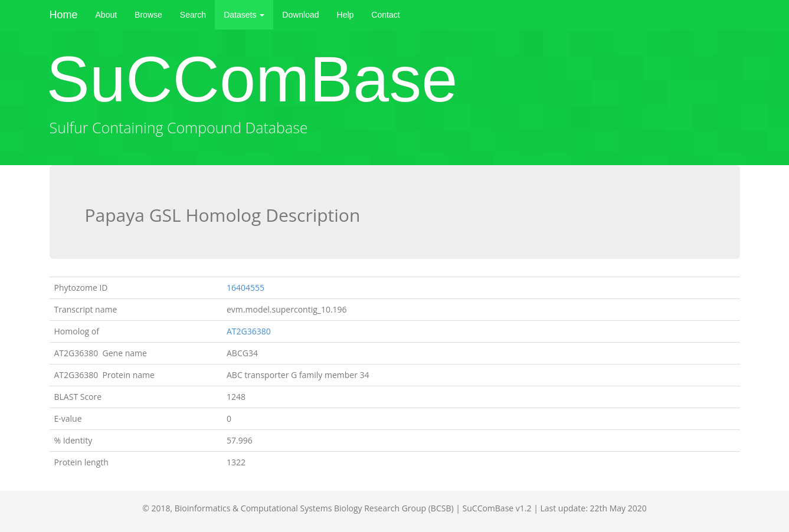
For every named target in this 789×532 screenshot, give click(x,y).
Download (300, 15)
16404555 (245, 288)
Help (346, 15)
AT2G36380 (250, 331)
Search (193, 15)
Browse (148, 15)
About (107, 15)
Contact (385, 15)
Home (64, 15)
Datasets (244, 15)
